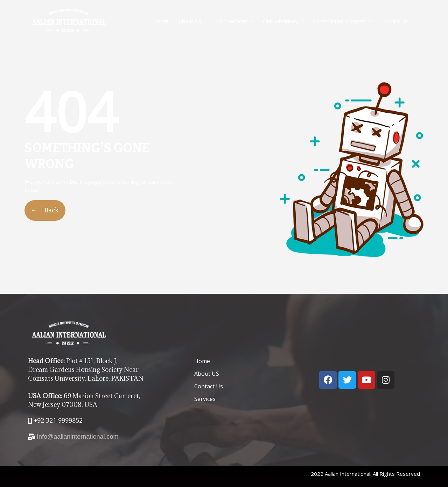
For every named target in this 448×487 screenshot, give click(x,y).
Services (205, 399)
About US (207, 374)
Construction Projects (339, 21)
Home (161, 21)
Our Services (232, 21)
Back (45, 210)
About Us (190, 21)
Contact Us (394, 21)
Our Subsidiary (280, 21)
